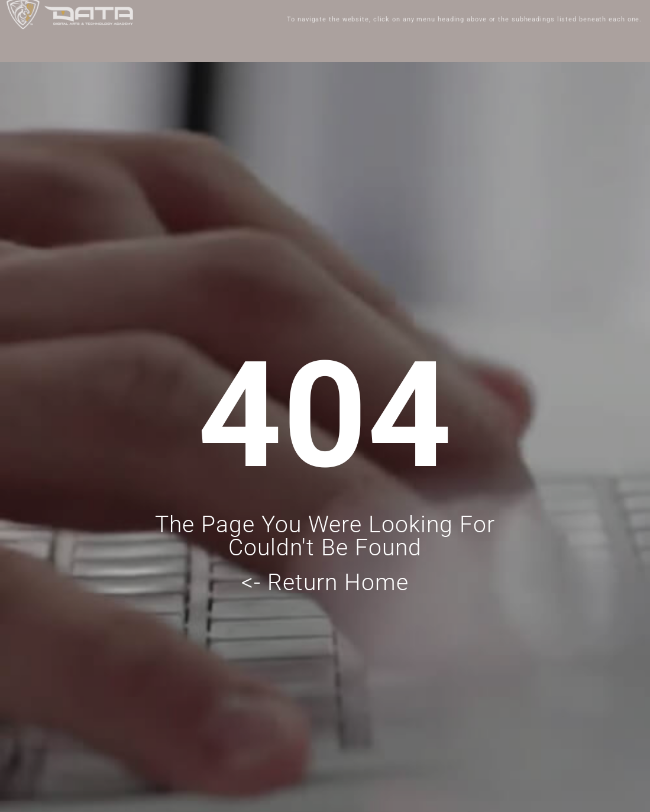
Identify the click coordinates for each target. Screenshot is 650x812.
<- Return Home (325, 583)
